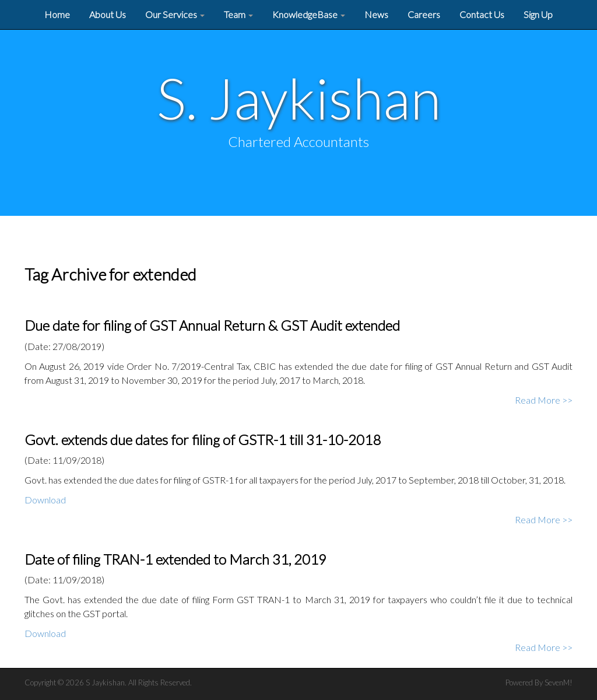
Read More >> (544, 400)
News (376, 14)
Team (238, 14)
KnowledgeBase (309, 14)
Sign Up (538, 14)
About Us (108, 14)
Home (57, 14)
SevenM (557, 682)
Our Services (175, 14)
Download (45, 500)
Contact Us (482, 14)
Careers (424, 14)
